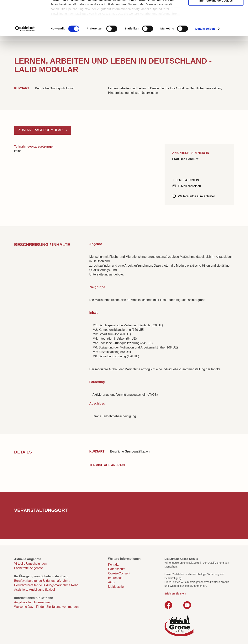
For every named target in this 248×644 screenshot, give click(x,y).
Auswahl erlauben (216, 21)
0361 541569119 (187, 180)
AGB (111, 582)
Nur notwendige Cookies (216, 33)
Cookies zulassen (216, 10)
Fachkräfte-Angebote (29, 568)
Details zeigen (205, 62)
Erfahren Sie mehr (175, 594)
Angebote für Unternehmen (33, 602)
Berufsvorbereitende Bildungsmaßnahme (42, 581)
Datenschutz (117, 569)
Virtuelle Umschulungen (31, 564)
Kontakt (113, 565)
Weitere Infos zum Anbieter (197, 196)
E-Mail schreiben (190, 186)
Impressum (116, 578)
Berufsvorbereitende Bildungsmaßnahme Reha (46, 585)
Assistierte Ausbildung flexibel (35, 590)
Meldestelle (116, 587)
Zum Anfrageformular (41, 130)
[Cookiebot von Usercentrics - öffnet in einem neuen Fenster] (25, 62)
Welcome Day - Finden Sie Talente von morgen (47, 607)
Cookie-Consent (119, 573)
